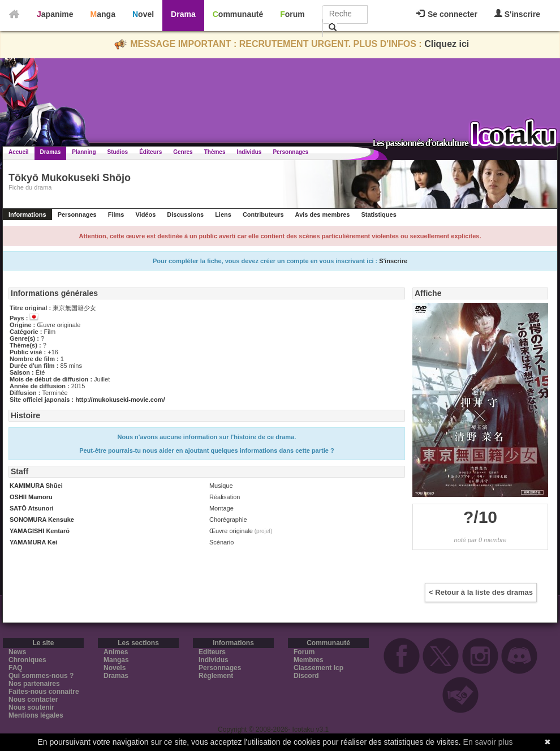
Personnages (290, 152)
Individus (249, 152)
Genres (183, 152)
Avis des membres (323, 214)
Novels (115, 668)
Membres (309, 660)
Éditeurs (150, 152)
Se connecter (447, 14)
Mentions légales (36, 715)
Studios (118, 152)
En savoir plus (488, 742)
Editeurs (212, 652)
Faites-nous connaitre (44, 692)
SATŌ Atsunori (32, 508)
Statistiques (378, 214)
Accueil (19, 152)
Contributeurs (263, 214)
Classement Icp (318, 668)
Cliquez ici (447, 44)
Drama (183, 14)
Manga (103, 14)
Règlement (216, 676)
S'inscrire (517, 14)
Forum (292, 14)
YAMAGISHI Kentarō (40, 531)
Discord (306, 676)
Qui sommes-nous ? (41, 676)
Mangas (116, 660)
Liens (223, 214)
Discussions (185, 214)
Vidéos (145, 214)
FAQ (16, 668)
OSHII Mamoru (31, 497)
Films (116, 214)
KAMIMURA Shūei (36, 486)
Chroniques (27, 660)
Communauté (238, 14)
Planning (84, 152)
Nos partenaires (34, 684)
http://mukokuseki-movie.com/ (120, 400)
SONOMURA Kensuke (42, 520)
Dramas (51, 152)
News (17, 652)
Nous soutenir (31, 707)
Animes (116, 652)
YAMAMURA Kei (33, 542)
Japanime (55, 14)
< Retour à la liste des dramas (481, 592)
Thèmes (215, 152)
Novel (143, 14)
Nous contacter (33, 699)
